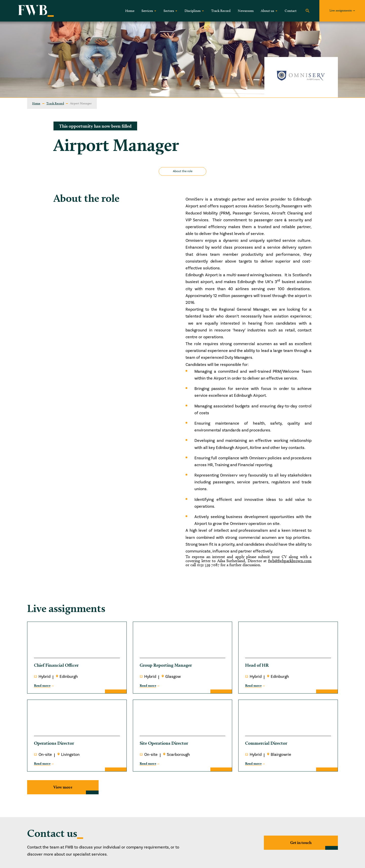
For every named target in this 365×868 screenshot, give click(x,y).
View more (63, 787)
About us (267, 11)
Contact (291, 11)
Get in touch (301, 843)
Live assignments (341, 10)
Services (147, 11)
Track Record (221, 11)
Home (130, 11)
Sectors (169, 11)
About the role (183, 171)
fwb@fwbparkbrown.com (290, 561)
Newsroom (246, 11)
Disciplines (193, 11)
